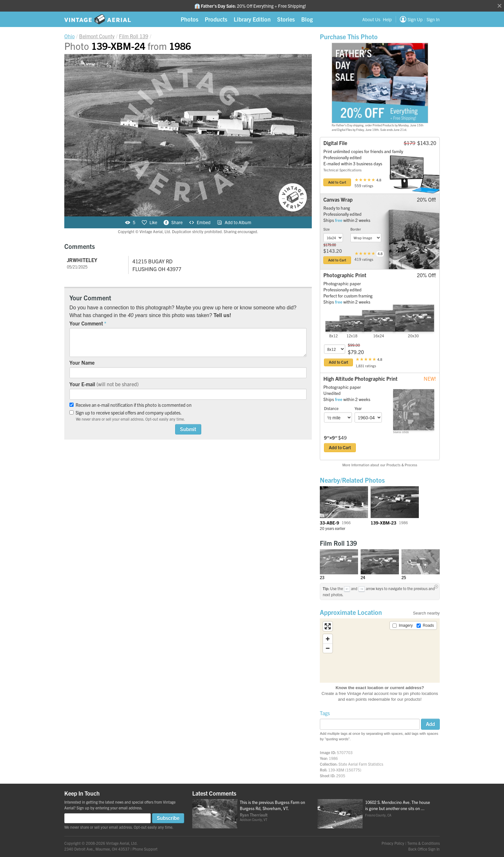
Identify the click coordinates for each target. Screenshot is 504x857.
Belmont (97, 36)
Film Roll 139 (338, 543)
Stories (286, 19)
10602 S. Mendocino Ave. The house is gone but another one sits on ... (398, 805)
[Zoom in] (328, 639)
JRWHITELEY (82, 260)
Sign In (433, 19)
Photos (189, 19)
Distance (331, 408)
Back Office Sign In (424, 849)
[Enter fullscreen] (328, 626)
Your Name (82, 362)
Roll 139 (134, 36)
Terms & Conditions (423, 843)
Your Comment (86, 323)
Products (216, 19)
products (412, 699)
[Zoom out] (328, 648)
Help (387, 19)
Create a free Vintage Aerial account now (359, 693)
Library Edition (252, 19)
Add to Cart (337, 182)
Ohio (69, 36)
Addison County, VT (254, 820)
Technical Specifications (342, 170)
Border (356, 229)
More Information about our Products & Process (380, 465)
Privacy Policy (393, 843)
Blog (307, 19)
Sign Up (415, 19)
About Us (371, 19)
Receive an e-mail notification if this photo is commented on (130, 405)
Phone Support (145, 849)
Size (327, 229)
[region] (380, 651)
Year (358, 408)
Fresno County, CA (378, 815)
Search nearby (426, 613)
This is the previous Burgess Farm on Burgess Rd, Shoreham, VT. (272, 805)
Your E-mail (104, 384)
